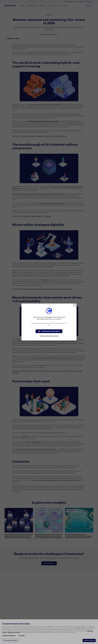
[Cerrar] (75, 305)
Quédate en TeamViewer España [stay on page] (49, 336)
